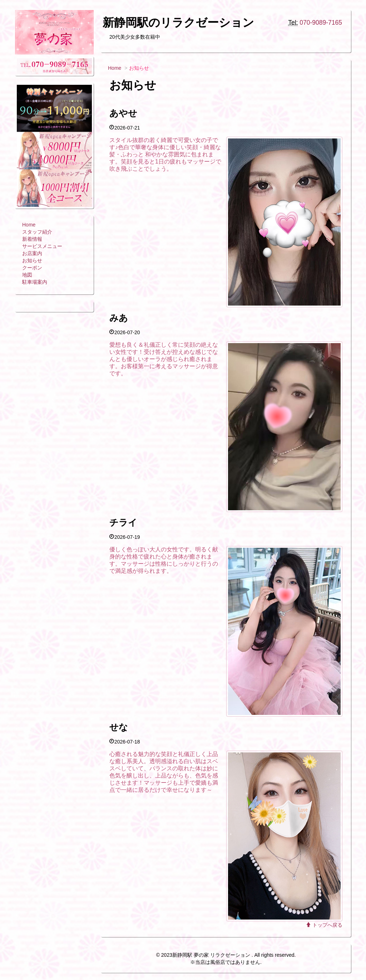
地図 (27, 275)
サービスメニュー (42, 246)
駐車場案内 (35, 282)
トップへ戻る (324, 925)
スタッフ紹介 (37, 232)
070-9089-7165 (321, 23)
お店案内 (32, 253)
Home (29, 225)
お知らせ (32, 260)
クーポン (32, 268)
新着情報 (32, 239)
